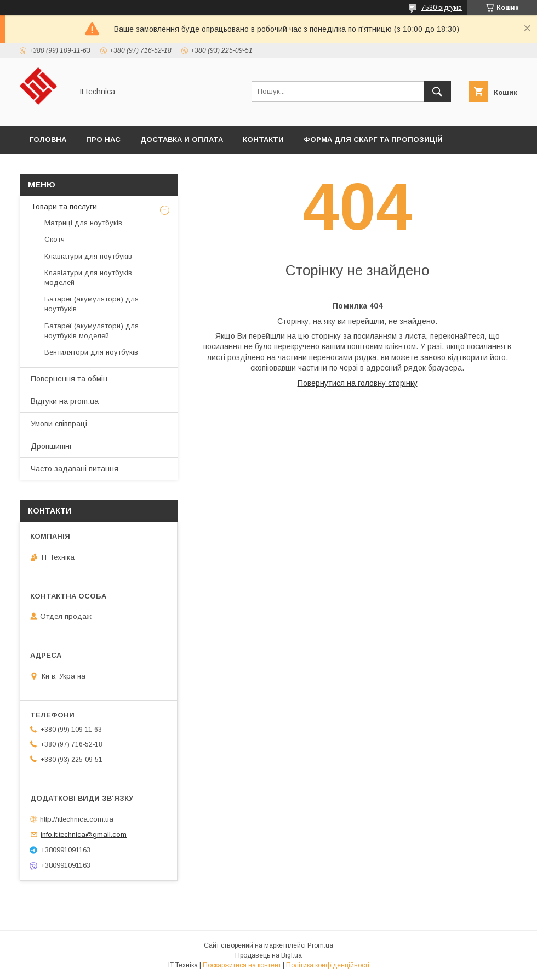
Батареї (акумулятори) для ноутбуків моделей (92, 331)
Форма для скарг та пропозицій (373, 139)
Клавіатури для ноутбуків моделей (88, 278)
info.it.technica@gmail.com (84, 834)
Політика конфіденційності (328, 965)
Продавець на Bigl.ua (268, 955)
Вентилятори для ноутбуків (91, 352)
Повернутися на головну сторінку (358, 383)
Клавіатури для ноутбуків (88, 256)
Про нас (103, 139)
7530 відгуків (442, 8)
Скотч (55, 239)
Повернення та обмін (69, 379)
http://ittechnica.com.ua (77, 819)
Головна (48, 139)
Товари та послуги (64, 207)
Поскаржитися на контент (242, 965)
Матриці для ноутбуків (83, 223)
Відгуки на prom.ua (65, 401)
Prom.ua (320, 945)
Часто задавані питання (75, 469)
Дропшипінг (52, 446)
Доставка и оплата (182, 139)
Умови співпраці (59, 424)
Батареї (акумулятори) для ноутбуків (92, 304)
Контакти (263, 139)
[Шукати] (437, 92)
